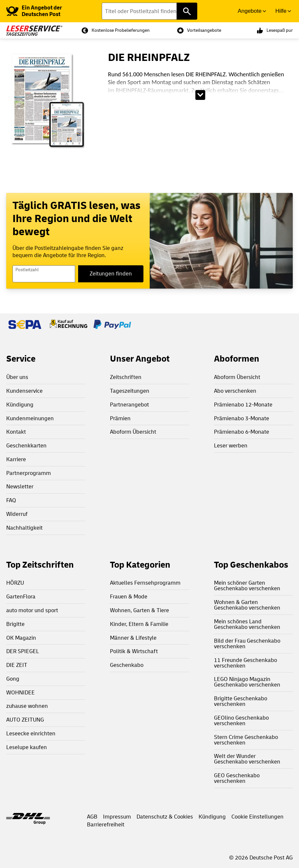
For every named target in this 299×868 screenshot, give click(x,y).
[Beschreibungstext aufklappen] (201, 95)
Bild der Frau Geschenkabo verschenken (247, 644)
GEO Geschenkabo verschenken (237, 778)
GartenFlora (21, 597)
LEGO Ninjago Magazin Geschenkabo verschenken (247, 682)
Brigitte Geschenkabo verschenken (241, 701)
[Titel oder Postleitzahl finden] (149, 11)
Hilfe (281, 11)
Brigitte (15, 624)
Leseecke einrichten (31, 734)
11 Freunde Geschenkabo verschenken (246, 663)
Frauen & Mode (129, 597)
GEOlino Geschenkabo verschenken (241, 721)
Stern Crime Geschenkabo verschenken (246, 740)
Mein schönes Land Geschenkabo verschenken (247, 624)
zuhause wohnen (27, 706)
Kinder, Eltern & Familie (139, 624)
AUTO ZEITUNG (25, 720)
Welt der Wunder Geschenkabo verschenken (247, 759)
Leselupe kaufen (27, 747)
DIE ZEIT (17, 665)
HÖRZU (15, 583)
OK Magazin (21, 638)
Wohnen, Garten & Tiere (139, 610)
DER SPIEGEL (23, 651)
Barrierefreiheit (106, 825)
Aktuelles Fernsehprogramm (145, 583)
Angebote (250, 11)
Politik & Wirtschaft (134, 651)
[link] (47, 11)
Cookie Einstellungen (257, 817)
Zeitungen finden (111, 274)
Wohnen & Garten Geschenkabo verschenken (247, 605)
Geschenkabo (127, 665)
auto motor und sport (32, 610)
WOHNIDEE (21, 693)
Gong (13, 679)
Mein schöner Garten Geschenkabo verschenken (247, 586)
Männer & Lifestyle (133, 638)
